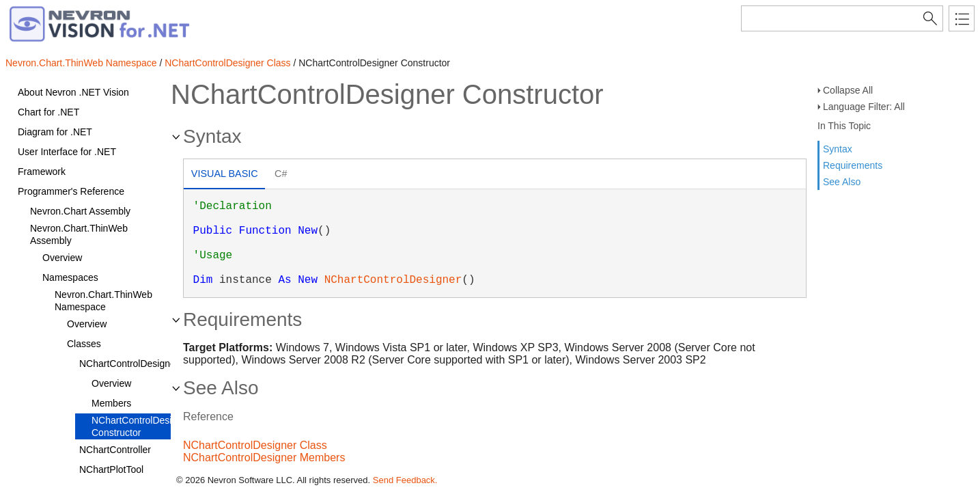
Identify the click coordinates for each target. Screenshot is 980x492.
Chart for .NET (48, 112)
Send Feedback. (405, 480)
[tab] (224, 175)
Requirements (853, 165)
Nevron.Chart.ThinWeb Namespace (81, 63)
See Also (842, 182)
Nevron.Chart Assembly (80, 211)
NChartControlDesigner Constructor (141, 426)
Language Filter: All (864, 107)
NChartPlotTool (111, 469)
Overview (62, 258)
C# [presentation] (281, 174)
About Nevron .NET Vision (73, 92)
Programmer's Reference (71, 191)
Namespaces (70, 277)
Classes (84, 344)
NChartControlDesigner (129, 364)
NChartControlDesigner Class (227, 63)
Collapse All (848, 90)
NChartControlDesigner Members (264, 457)
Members (111, 403)
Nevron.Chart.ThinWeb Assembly (79, 234)
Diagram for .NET (55, 132)
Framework (42, 172)
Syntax (838, 149)
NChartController (115, 450)
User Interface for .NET (67, 152)
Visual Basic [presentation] (225, 174)
